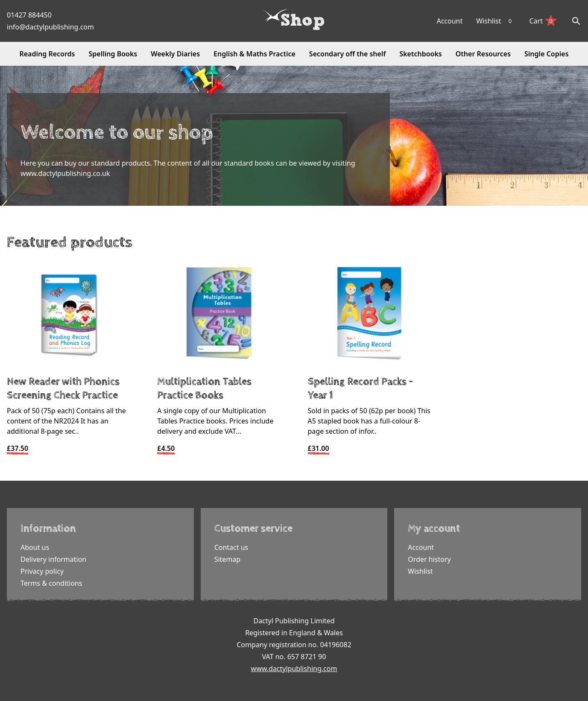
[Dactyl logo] (294, 20)
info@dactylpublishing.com (50, 27)
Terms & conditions (51, 583)
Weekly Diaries (175, 54)
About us (35, 547)
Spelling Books (113, 54)
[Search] (576, 21)
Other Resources (483, 54)
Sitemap (228, 559)
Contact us (231, 547)
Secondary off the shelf (348, 54)
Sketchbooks (420, 54)
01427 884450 (29, 15)
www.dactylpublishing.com (294, 669)
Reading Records (47, 54)
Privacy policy (42, 571)
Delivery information (53, 559)
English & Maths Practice (255, 54)
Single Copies (546, 54)
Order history (429, 559)
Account (449, 21)
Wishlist (496, 21)
